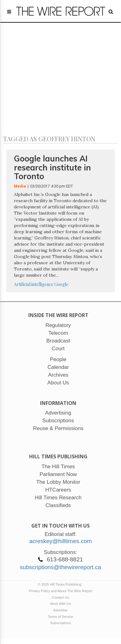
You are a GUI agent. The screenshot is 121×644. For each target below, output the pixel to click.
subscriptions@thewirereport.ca (60, 567)
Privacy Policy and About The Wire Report (61, 591)
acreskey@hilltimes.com (60, 541)
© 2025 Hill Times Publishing (60, 584)
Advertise (60, 610)
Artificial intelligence (34, 284)
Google (61, 284)
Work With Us (60, 604)
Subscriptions (60, 623)
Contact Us (60, 597)
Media (20, 186)
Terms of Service (60, 617)
